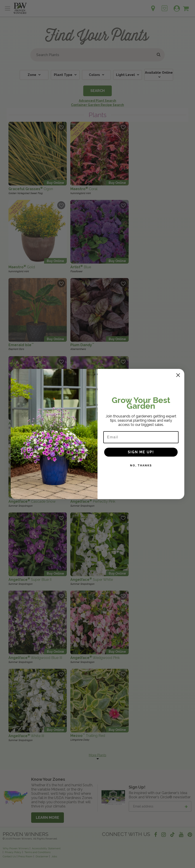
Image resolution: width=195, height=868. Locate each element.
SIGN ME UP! (141, 452)
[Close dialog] (178, 375)
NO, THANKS (141, 466)
